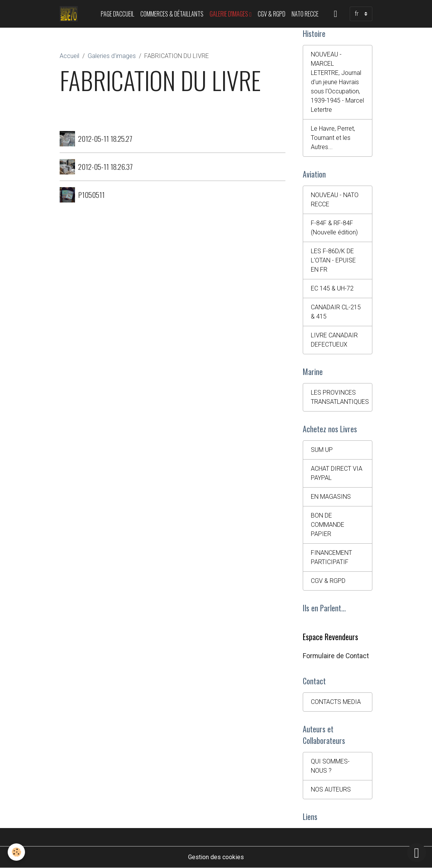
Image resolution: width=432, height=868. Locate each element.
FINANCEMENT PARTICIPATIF (331, 557)
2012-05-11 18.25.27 (105, 139)
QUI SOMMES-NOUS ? (330, 766)
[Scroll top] (417, 853)
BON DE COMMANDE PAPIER (328, 525)
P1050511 (91, 195)
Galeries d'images (112, 56)
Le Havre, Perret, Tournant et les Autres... (333, 138)
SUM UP (322, 450)
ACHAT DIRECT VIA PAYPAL (337, 473)
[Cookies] (16, 852)
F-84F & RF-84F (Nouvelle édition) (334, 228)
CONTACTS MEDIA (336, 702)
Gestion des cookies (216, 857)
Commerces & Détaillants (172, 14)
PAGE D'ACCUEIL (118, 14)
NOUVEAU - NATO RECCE (335, 200)
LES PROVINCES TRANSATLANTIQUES (340, 397)
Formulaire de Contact (336, 656)
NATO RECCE (305, 14)
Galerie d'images (229, 14)
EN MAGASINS (331, 497)
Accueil (69, 56)
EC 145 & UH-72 (332, 288)
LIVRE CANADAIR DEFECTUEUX (334, 340)
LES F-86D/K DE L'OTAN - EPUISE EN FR (333, 260)
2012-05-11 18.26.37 (105, 167)
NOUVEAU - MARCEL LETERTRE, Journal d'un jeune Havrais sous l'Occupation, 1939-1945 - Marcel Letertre (337, 82)
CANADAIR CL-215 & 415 (336, 312)
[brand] (70, 14)
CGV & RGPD (272, 14)
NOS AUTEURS (331, 789)
